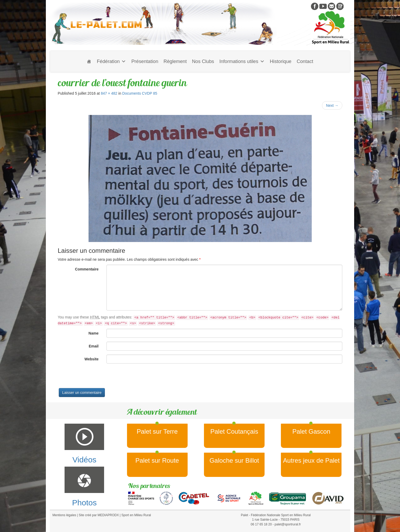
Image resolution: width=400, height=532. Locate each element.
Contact (305, 61)
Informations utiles (242, 61)
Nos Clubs (203, 61)
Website (92, 359)
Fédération (111, 61)
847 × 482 (109, 93)
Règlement (175, 61)
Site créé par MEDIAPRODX (99, 515)
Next (332, 105)
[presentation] (98, 378)
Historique (281, 61)
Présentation (145, 61)
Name (94, 333)
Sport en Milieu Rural (136, 515)
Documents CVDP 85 (140, 93)
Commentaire (87, 269)
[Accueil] (89, 61)
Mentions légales (64, 515)
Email (94, 346)
